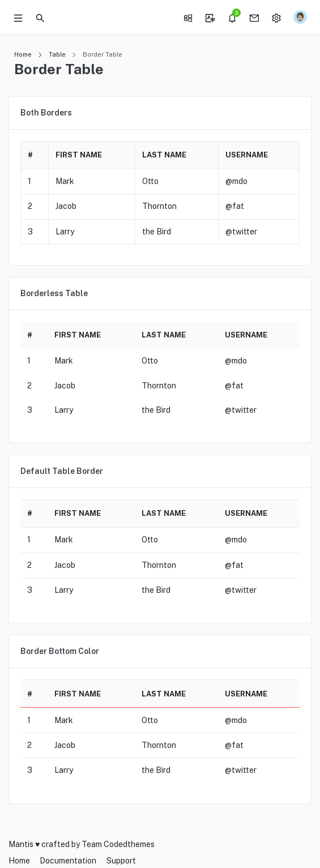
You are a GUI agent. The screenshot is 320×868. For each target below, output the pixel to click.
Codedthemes (129, 844)
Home (23, 54)
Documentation (68, 861)
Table (57, 54)
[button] (40, 17)
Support (121, 861)
